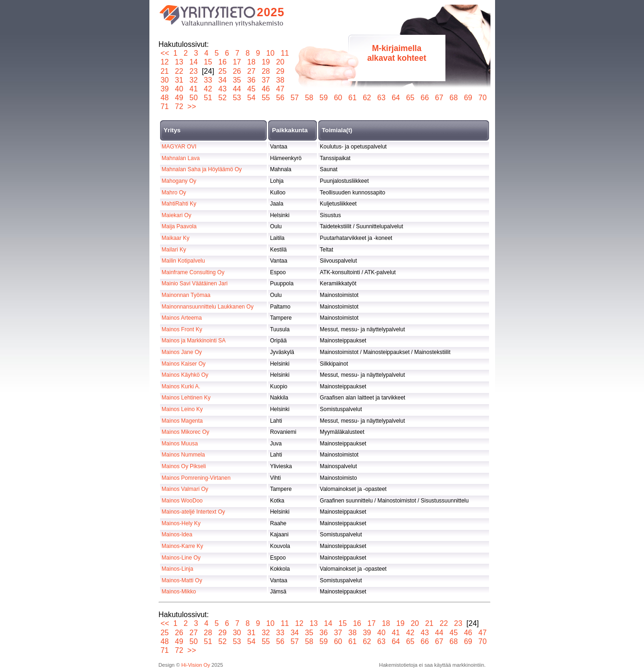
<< (165, 53)
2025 (271, 12)
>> (192, 106)
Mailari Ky (174, 250)
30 (165, 80)
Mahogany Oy (179, 181)
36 (251, 80)
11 (285, 53)
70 (483, 98)
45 (251, 89)
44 (237, 89)
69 (468, 98)
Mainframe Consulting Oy (193, 272)
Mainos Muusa (180, 444)
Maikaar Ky (175, 238)
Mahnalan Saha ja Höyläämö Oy (202, 169)
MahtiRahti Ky (179, 204)
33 (208, 80)
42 (208, 89)
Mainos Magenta (182, 421)
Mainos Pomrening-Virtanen (196, 478)
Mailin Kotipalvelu (183, 261)
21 (165, 71)
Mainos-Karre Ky (182, 546)
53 (237, 98)
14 (194, 62)
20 (280, 62)
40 (179, 89)
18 (251, 62)
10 (270, 53)
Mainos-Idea (177, 535)
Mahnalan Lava (180, 158)
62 (367, 98)
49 (179, 98)
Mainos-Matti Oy (182, 580)
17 (237, 62)
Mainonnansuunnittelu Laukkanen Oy (207, 307)
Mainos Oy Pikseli (184, 466)
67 (439, 98)
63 (382, 98)
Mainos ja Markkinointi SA (193, 341)
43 (222, 89)
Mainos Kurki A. (181, 387)
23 (194, 71)
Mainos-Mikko (179, 592)
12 (165, 62)
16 (222, 62)
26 (237, 71)
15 (208, 62)
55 (266, 98)
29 (280, 71)
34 (222, 80)
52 (222, 98)
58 (309, 98)
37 (266, 80)
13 (179, 62)
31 (179, 80)
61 (352, 98)
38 (280, 80)
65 (410, 98)
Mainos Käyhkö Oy (185, 375)
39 (165, 89)
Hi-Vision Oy (196, 665)
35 (237, 80)
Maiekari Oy (176, 215)
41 (194, 89)
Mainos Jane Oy (182, 352)
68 (454, 98)
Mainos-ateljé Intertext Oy (193, 512)
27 (251, 71)
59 (324, 98)
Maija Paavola (179, 226)
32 (194, 80)
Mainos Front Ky (182, 329)
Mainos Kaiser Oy (184, 364)
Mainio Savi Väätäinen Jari (194, 283)
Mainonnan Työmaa (186, 295)
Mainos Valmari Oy (185, 489)
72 (179, 106)
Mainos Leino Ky (182, 409)
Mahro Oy (174, 193)
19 (266, 62)
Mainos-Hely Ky (181, 523)
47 (280, 89)
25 (222, 71)
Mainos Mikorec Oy (185, 432)
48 (165, 98)
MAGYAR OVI (179, 147)
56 (280, 98)
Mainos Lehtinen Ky (186, 398)
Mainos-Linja (177, 569)
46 (266, 89)
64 (396, 98)
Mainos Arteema (182, 318)
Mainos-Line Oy (181, 558)
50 (194, 98)
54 (251, 98)
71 (165, 106)
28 (266, 71)
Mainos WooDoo (182, 501)
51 (208, 98)
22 (179, 71)
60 (338, 98)
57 (295, 98)
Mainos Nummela (183, 455)
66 (425, 98)
